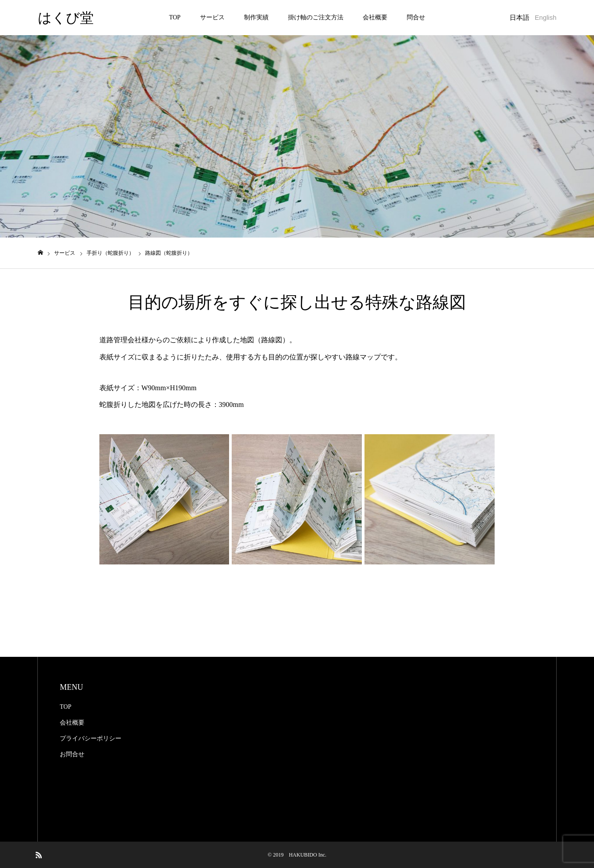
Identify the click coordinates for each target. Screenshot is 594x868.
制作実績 (256, 17)
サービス (212, 17)
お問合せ (72, 754)
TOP (175, 17)
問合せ (416, 17)
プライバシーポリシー (91, 738)
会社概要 (375, 17)
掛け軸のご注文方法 (316, 17)
